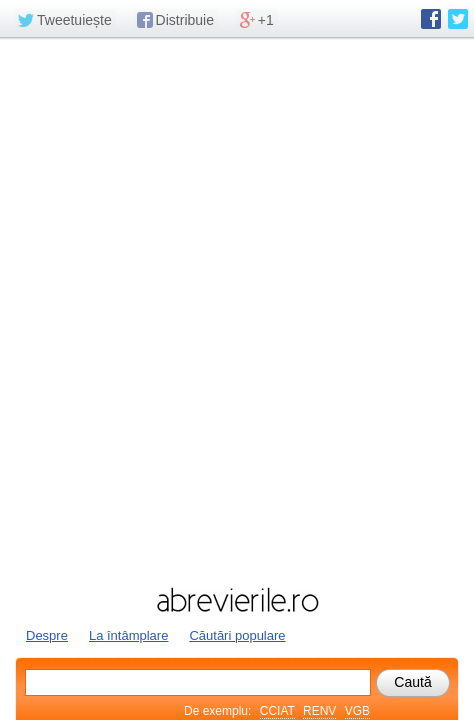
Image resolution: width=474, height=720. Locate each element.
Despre (47, 635)
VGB (357, 711)
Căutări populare (237, 635)
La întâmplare (129, 635)
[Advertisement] (237, 310)
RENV (319, 711)
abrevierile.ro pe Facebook (431, 19)
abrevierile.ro (237, 600)
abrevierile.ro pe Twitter (458, 19)
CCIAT (277, 711)
